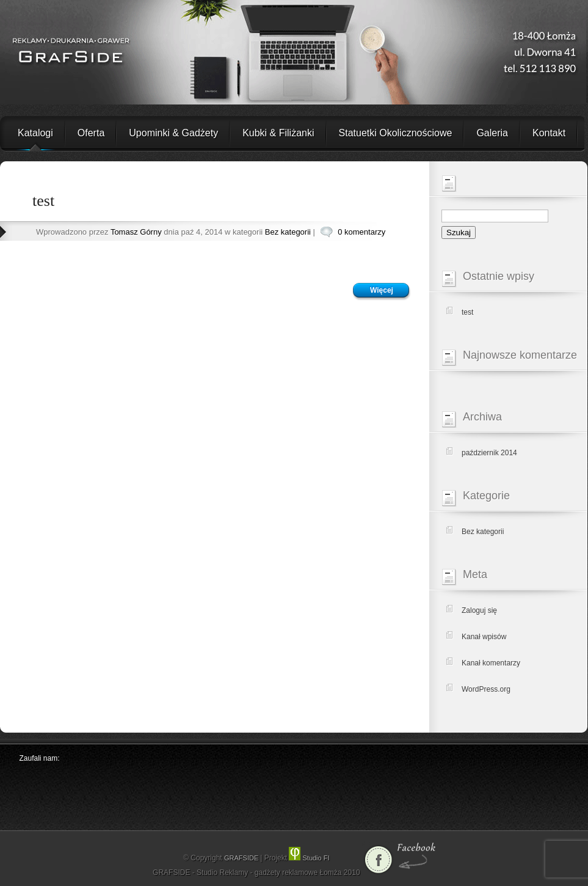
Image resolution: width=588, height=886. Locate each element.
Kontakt (549, 133)
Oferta (91, 133)
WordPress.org (486, 689)
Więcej (382, 290)
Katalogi (35, 133)
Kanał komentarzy (491, 663)
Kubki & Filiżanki (278, 133)
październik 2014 (489, 453)
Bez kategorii (288, 232)
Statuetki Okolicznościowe (396, 133)
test (43, 201)
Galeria (492, 133)
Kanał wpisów (484, 637)
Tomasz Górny (136, 232)
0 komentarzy (361, 232)
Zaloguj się (479, 610)
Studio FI (309, 858)
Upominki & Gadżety (173, 133)
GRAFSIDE (242, 858)
